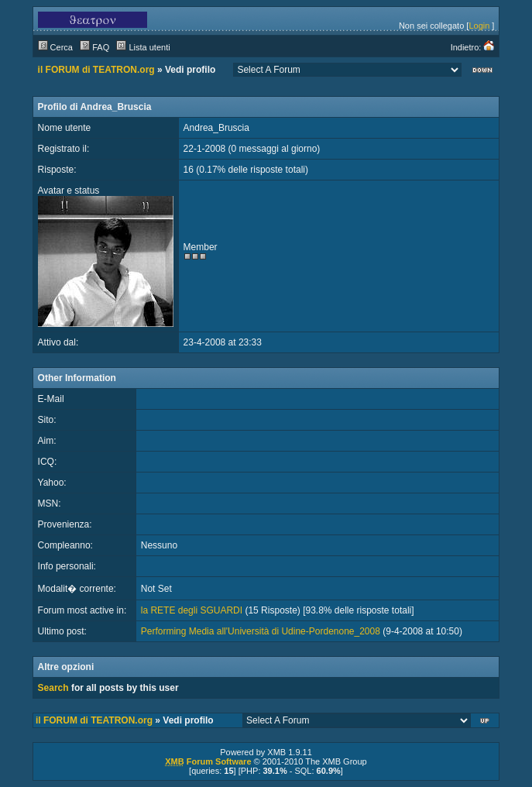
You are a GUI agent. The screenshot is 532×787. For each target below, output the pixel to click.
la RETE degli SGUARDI (192, 610)
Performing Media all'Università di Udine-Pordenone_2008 (261, 631)
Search (53, 688)
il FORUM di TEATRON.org (96, 70)
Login (479, 26)
